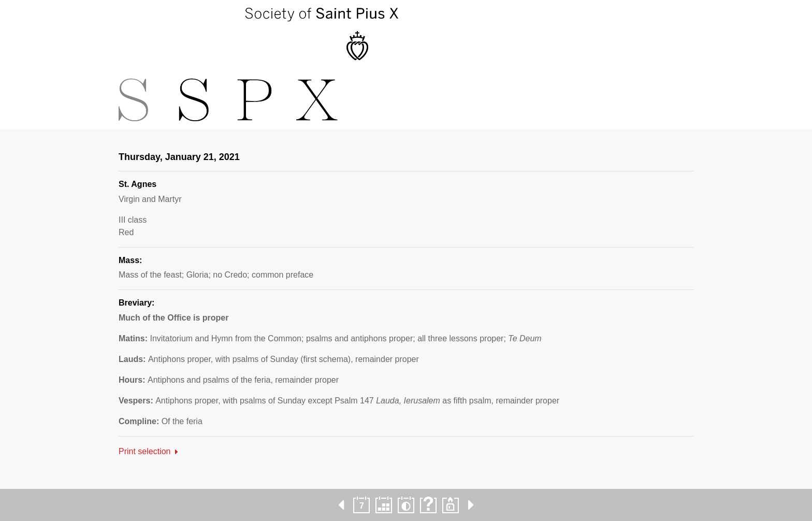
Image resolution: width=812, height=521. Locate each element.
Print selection (145, 451)
